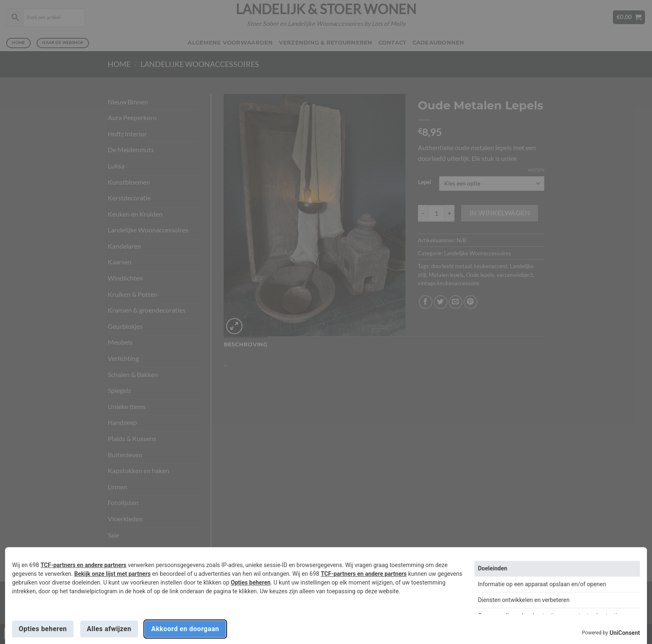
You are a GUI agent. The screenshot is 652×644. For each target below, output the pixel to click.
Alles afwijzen (109, 629)
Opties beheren (251, 582)
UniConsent (625, 633)
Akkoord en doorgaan (185, 629)
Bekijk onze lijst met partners (112, 574)
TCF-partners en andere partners (83, 565)
